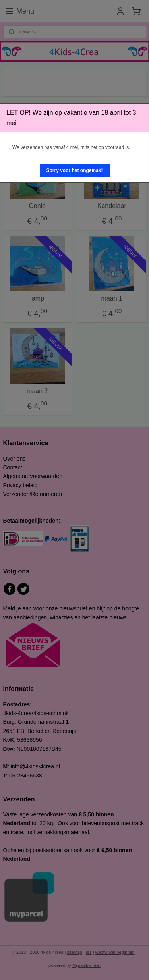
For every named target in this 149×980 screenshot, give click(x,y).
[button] (75, 171)
